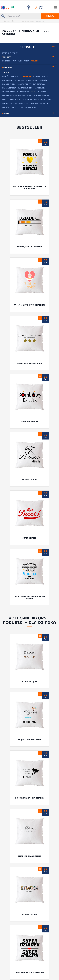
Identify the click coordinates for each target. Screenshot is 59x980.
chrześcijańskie (9, 92)
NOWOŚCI (6, 76)
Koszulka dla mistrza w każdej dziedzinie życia (30, 856)
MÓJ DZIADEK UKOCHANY (30, 740)
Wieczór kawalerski (11, 107)
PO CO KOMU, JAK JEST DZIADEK (29, 756)
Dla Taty (46, 76)
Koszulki (6, 61)
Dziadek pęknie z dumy (29, 954)
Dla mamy (37, 76)
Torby (27, 61)
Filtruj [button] (27, 47)
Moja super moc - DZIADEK (30, 363)
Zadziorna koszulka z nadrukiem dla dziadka (29, 934)
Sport (49, 100)
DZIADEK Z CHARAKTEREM (17, 772)
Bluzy (14, 61)
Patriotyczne (16, 100)
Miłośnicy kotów (9, 96)
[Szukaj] (24, 16)
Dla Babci (15, 76)
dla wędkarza (39, 88)
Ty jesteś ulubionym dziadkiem (30, 305)
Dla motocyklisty (24, 84)
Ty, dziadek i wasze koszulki (29, 823)
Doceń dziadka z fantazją (30, 911)
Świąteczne (24, 104)
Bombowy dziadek (29, 422)
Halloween (42, 92)
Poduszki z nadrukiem (26, 21)
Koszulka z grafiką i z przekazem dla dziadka (29, 187)
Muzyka (5, 100)
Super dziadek (29, 538)
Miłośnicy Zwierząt (41, 96)
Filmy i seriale (23, 92)
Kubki (20, 61)
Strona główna (10, 21)
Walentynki (44, 104)
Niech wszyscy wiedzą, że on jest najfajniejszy (29, 806)
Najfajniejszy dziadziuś (29, 839)
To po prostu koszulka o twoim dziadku (29, 597)
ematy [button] (5, 72)
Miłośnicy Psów (25, 96)
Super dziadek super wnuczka (30, 788)
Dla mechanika (9, 84)
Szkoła (5, 104)
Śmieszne (14, 104)
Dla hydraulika (20, 80)
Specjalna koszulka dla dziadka (29, 892)
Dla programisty (25, 88)
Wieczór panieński (28, 107)
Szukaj (50, 16)
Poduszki (35, 61)
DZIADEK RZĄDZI (30, 681)
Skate (43, 100)
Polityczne (28, 100)
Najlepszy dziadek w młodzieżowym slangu (29, 977)
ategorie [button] (7, 67)
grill (33, 92)
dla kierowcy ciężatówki (39, 80)
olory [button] (5, 114)
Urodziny (34, 104)
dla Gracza (7, 80)
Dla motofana (39, 84)
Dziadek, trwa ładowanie (29, 247)
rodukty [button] (7, 57)
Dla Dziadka (26, 76)
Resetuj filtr (10, 53)
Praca (36, 100)
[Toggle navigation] (56, 7)
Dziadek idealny (29, 480)
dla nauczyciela (9, 88)
